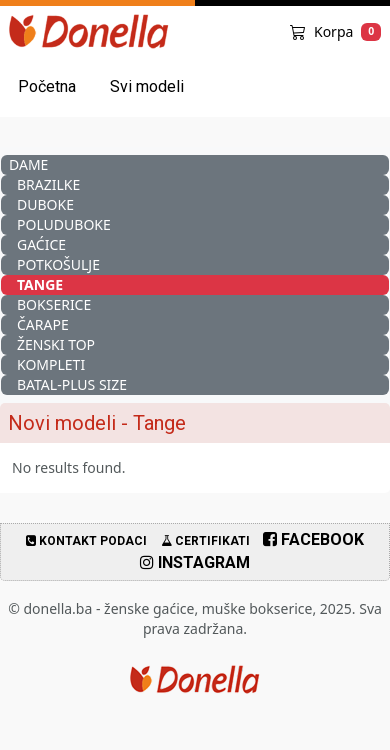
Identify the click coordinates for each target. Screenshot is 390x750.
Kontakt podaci (86, 541)
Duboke (45, 204)
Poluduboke (64, 224)
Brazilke (48, 184)
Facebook (313, 539)
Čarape (43, 324)
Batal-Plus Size (72, 384)
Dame (28, 164)
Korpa (335, 31)
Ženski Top (56, 344)
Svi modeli (147, 86)
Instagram (195, 562)
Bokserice (54, 304)
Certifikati (205, 541)
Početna (47, 86)
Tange (40, 284)
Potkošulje (58, 264)
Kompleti (51, 364)
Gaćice (41, 244)
